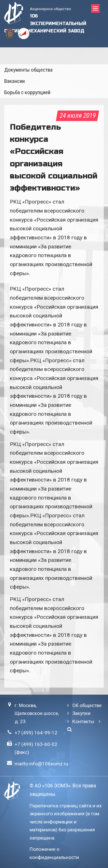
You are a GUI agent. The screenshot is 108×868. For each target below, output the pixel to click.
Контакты (83, 721)
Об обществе (87, 705)
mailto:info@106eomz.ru (41, 764)
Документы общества (28, 70)
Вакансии (14, 81)
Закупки (81, 713)
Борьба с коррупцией (27, 92)
